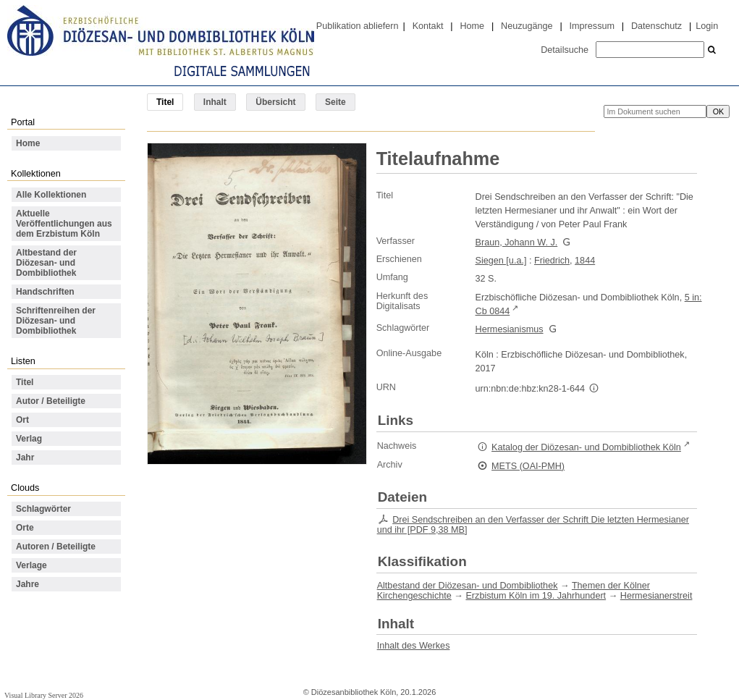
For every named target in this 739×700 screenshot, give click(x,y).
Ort (22, 420)
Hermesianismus (510, 329)
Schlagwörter (43, 509)
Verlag (29, 439)
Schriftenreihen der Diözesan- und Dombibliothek (56, 321)
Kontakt (428, 26)
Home (472, 26)
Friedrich (552, 261)
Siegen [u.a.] (501, 261)
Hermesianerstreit (656, 596)
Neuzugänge (527, 26)
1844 (585, 261)
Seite (335, 102)
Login (707, 26)
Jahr (25, 457)
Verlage (31, 565)
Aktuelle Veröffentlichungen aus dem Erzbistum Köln (64, 224)
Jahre (28, 584)
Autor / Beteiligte (51, 401)
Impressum (592, 26)
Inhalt (215, 102)
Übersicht (275, 102)
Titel (25, 382)
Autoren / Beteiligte (56, 547)
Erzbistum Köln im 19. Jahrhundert (536, 596)
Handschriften (45, 292)
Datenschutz (656, 26)
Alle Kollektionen (51, 195)
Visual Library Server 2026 (44, 695)
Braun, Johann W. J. (517, 243)
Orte (25, 528)
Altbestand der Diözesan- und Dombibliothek (46, 263)
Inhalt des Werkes (414, 646)
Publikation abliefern (358, 26)
